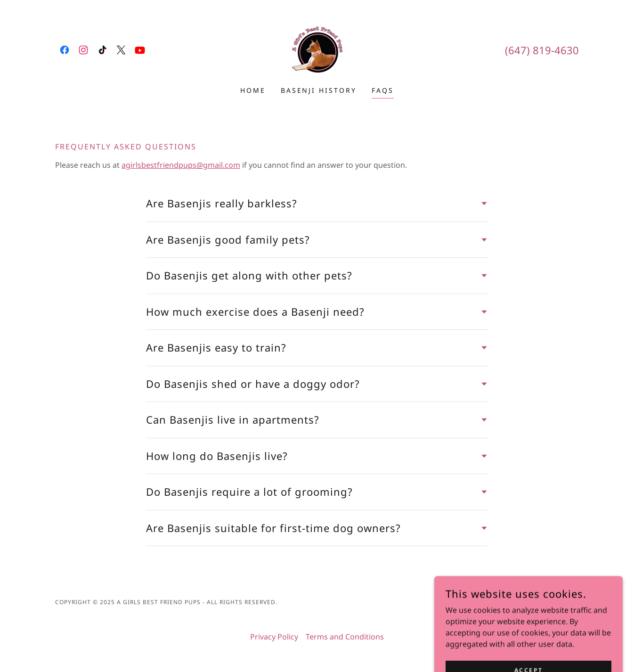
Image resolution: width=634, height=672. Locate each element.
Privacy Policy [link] (274, 637)
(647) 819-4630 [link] (542, 50)
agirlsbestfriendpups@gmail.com (181, 165)
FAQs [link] (383, 90)
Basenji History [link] (319, 90)
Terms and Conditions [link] (345, 637)
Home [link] (253, 90)
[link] (65, 50)
